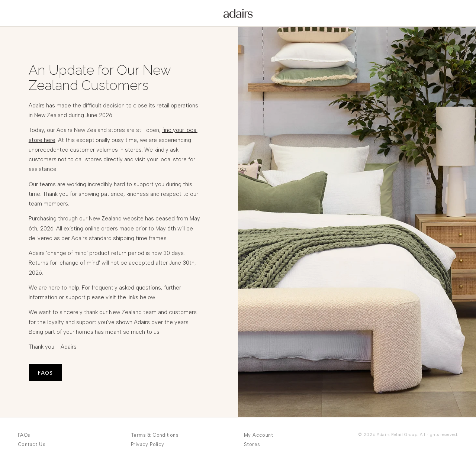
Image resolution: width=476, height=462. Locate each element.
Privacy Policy (147, 444)
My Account (258, 435)
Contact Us (32, 444)
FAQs (24, 435)
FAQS (45, 373)
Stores (252, 444)
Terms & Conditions (155, 435)
